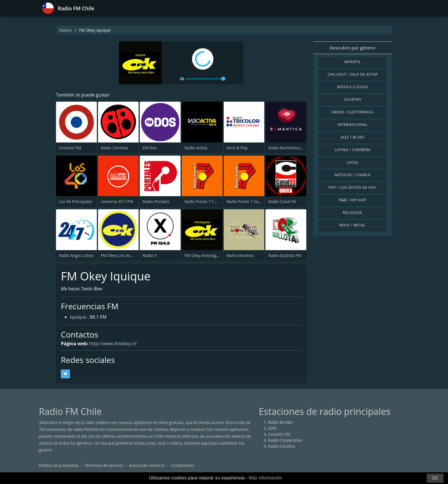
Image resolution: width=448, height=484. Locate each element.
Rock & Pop (237, 148)
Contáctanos (183, 465)
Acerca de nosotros (147, 465)
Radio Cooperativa (285, 440)
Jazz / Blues (353, 137)
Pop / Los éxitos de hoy (353, 187)
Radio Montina (240, 255)
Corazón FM (70, 148)
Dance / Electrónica (353, 112)
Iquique (78, 317)
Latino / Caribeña (353, 150)
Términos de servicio (104, 465)
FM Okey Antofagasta (204, 255)
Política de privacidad (59, 465)
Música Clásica (353, 87)
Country (353, 100)
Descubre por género (352, 48)
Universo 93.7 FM (117, 201)
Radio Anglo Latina (76, 255)
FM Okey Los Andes (119, 255)
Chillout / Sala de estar (352, 74)
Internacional (352, 125)
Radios (66, 30)
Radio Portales (156, 201)
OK (435, 478)
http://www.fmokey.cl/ (113, 344)
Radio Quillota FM (285, 255)
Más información (265, 478)
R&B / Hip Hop (353, 200)
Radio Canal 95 (282, 201)
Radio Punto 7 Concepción (209, 201)
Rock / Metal (353, 225)
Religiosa (353, 213)
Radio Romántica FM (287, 148)
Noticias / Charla (353, 175)
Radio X (150, 255)
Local (353, 162)
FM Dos (150, 148)
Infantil (352, 62)
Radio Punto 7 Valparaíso (250, 201)
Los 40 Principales (76, 201)
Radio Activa (196, 148)
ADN (272, 428)
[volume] (205, 79)
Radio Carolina (114, 148)
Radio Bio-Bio (280, 422)
